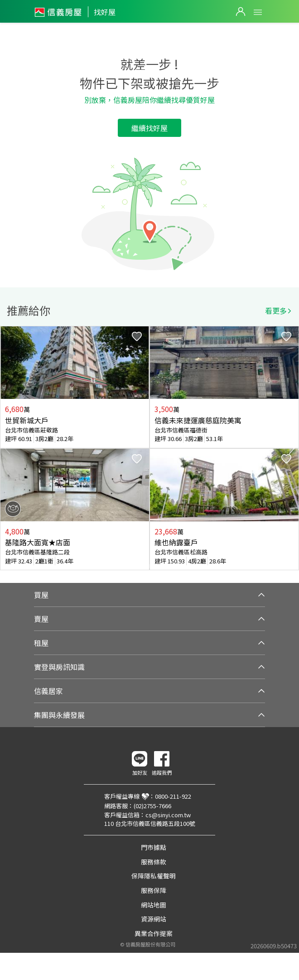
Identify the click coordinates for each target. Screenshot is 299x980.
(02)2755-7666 (152, 806)
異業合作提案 (154, 933)
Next (292, 448)
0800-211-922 (173, 796)
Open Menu (258, 12)
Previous (7, 448)
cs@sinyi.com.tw (168, 815)
